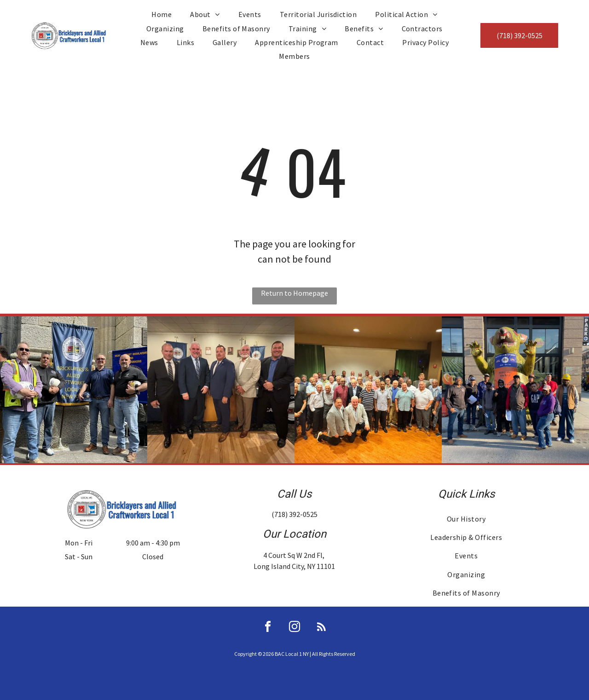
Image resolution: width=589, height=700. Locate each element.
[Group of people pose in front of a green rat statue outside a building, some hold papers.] (515, 390)
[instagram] (294, 628)
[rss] (321, 628)
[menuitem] (162, 14)
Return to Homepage (294, 293)
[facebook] (268, 628)
